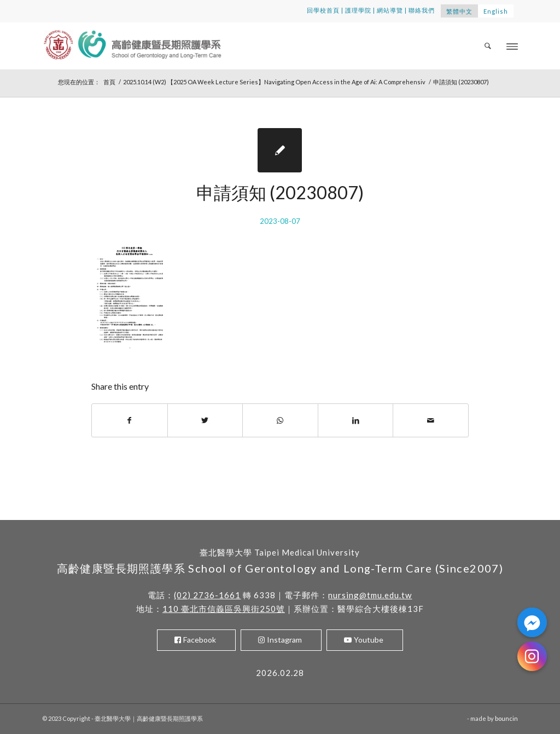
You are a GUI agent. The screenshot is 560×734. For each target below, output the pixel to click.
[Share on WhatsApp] (280, 420)
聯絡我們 (422, 10)
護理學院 (358, 10)
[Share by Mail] (431, 420)
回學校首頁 (323, 10)
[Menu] (512, 46)
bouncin (506, 718)
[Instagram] (532, 656)
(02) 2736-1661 (207, 595)
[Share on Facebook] (130, 420)
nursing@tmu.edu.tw (370, 595)
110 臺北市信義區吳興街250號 (224, 609)
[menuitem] (488, 46)
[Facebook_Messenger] (532, 622)
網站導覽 (390, 10)
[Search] (488, 46)
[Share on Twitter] (205, 420)
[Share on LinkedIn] (356, 420)
